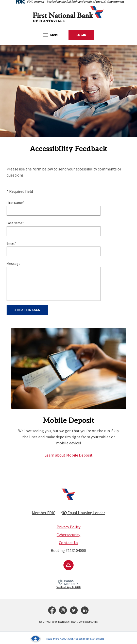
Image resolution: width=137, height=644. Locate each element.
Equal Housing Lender (83, 513)
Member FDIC (44, 513)
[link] (68, 584)
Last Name (15, 223)
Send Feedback (27, 310)
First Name (15, 203)
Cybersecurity (68, 535)
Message (14, 264)
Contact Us (68, 543)
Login (85, 35)
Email (11, 243)
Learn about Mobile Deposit (68, 455)
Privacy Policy (68, 527)
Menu (51, 35)
